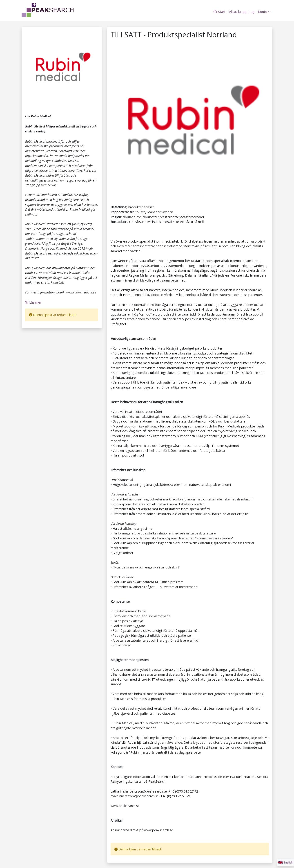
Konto (264, 12)
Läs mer (33, 302)
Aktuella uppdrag (242, 12)
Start (219, 12)
